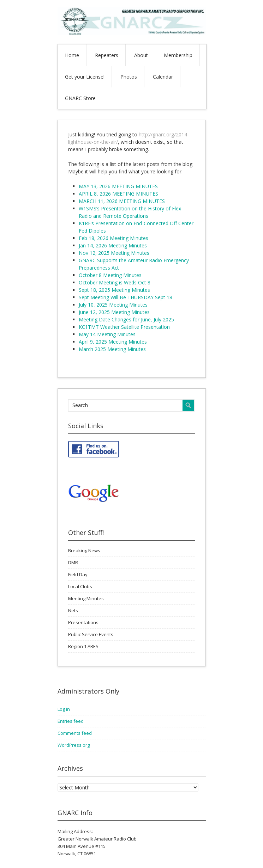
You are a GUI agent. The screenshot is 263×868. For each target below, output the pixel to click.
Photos (129, 77)
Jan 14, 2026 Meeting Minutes (113, 245)
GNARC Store (80, 98)
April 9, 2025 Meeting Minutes (113, 342)
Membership (178, 55)
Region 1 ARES (83, 646)
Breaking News (84, 550)
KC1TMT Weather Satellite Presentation (124, 327)
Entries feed (71, 721)
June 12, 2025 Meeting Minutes (114, 312)
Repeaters (107, 55)
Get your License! (85, 77)
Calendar (163, 77)
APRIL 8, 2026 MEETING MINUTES (118, 194)
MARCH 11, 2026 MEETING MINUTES (122, 201)
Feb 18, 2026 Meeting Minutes (113, 238)
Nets (73, 610)
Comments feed (75, 733)
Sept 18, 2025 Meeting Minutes (114, 290)
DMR (73, 562)
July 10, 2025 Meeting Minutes (113, 305)
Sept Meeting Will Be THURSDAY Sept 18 (125, 297)
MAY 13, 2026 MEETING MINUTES (118, 186)
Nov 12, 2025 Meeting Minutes (114, 253)
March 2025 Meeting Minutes (112, 349)
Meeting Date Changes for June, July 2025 (126, 319)
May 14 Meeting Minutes (107, 334)
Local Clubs (80, 586)
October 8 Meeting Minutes (110, 275)
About (141, 55)
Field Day (78, 574)
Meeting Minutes (86, 598)
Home (72, 55)
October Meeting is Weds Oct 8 (115, 282)
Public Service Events (91, 634)
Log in (64, 709)
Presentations (83, 622)
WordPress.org (74, 745)
